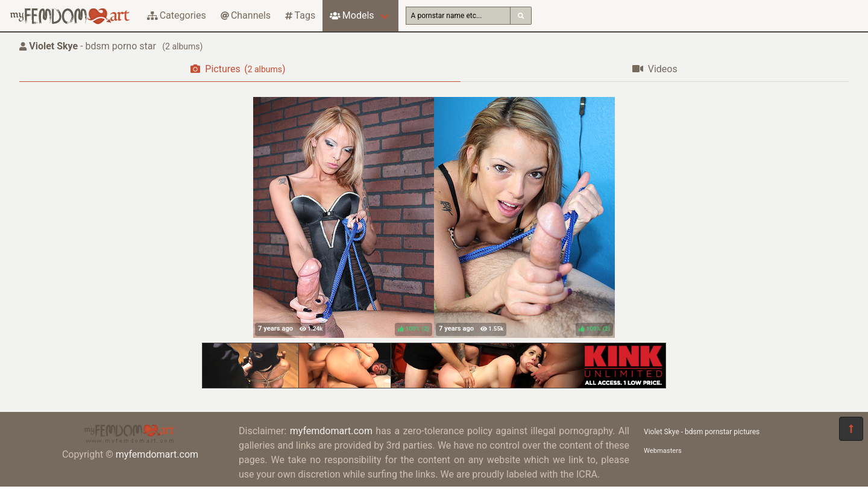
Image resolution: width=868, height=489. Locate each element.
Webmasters (663, 451)
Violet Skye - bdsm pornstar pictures (702, 432)
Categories (177, 15)
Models (352, 15)
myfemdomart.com (157, 454)
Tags (300, 15)
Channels (246, 15)
